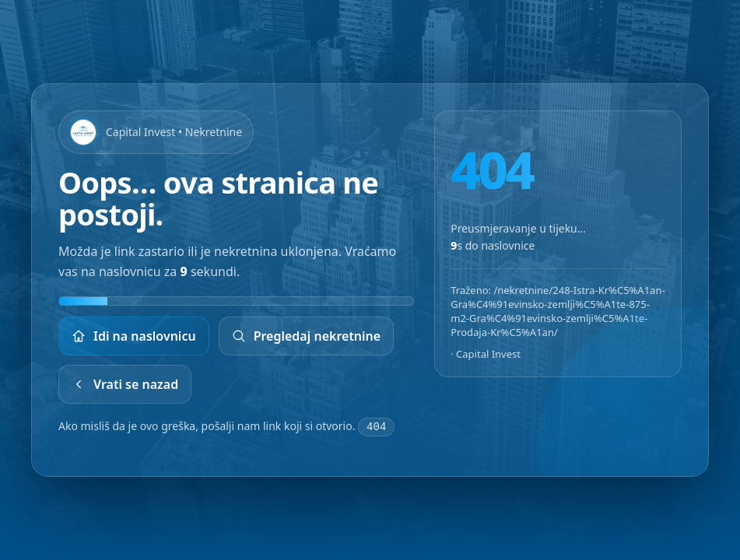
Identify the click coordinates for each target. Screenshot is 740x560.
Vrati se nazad (125, 384)
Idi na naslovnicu (134, 336)
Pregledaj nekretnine (307, 336)
